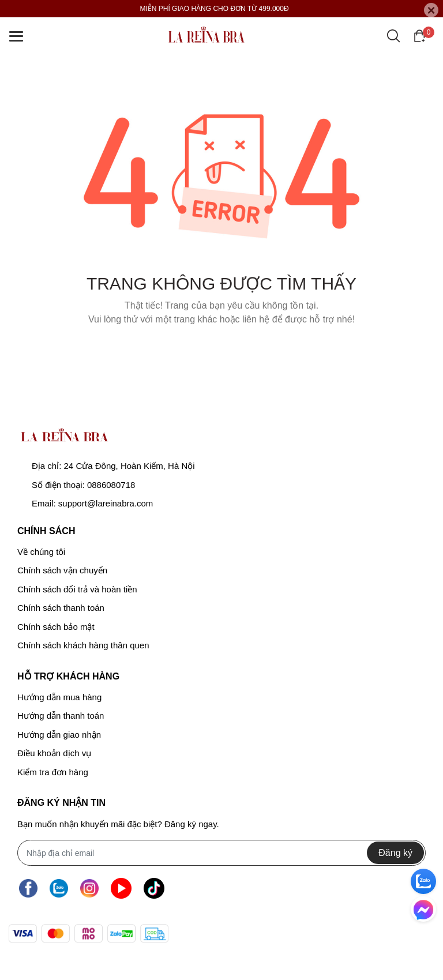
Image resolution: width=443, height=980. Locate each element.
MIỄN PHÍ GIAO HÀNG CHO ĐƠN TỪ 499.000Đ (214, 9)
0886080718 (111, 485)
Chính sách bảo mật (56, 627)
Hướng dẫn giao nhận (59, 735)
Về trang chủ (221, 349)
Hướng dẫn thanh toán (61, 716)
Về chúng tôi (41, 552)
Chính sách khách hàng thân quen (83, 645)
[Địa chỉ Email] (221, 853)
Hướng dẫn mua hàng (59, 697)
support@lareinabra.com (106, 503)
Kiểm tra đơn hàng (53, 772)
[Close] (431, 10)
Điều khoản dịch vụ (54, 753)
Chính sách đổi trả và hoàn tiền (77, 589)
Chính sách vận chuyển (62, 570)
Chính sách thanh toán (61, 608)
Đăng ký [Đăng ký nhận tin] (395, 853)
